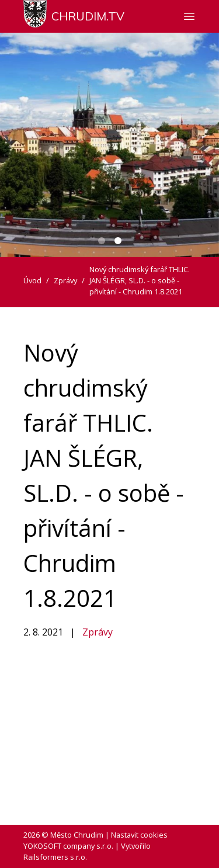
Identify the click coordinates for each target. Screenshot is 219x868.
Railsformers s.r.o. (55, 857)
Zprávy (98, 632)
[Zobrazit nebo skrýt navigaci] (189, 16)
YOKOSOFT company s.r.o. (68, 846)
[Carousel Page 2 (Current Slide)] (118, 241)
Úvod (32, 280)
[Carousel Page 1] (102, 241)
